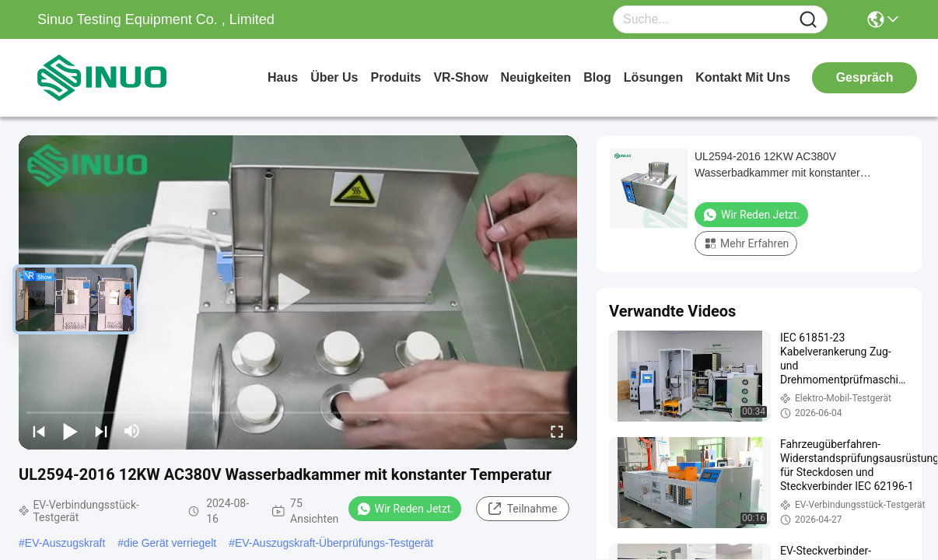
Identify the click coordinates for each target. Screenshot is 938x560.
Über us (334, 77)
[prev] (39, 431)
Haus (283, 77)
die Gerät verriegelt (170, 543)
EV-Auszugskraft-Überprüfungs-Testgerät (334, 543)
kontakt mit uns (743, 77)
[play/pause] (70, 431)
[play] (298, 292)
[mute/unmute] (132, 431)
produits (395, 77)
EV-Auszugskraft (65, 543)
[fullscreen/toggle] (557, 431)
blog (597, 77)
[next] (101, 431)
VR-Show (460, 77)
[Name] (808, 20)
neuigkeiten (536, 77)
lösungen (653, 77)
